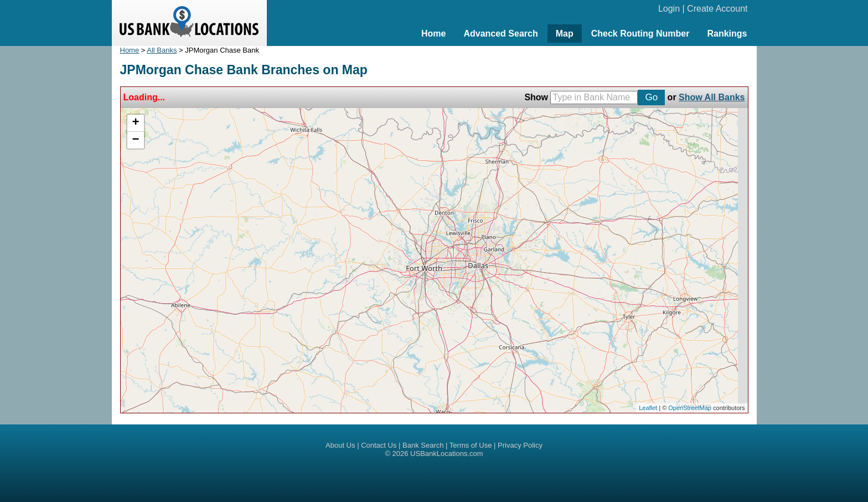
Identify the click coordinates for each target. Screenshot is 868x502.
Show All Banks (712, 97)
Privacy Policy (520, 445)
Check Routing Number (640, 34)
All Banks (162, 50)
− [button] (135, 140)
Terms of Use (471, 445)
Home (433, 34)
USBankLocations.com (447, 454)
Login (669, 9)
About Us (340, 445)
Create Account (717, 9)
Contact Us (379, 445)
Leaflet (648, 408)
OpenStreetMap (690, 408)
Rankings (727, 34)
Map (565, 34)
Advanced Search (500, 34)
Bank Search (423, 445)
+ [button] (135, 123)
